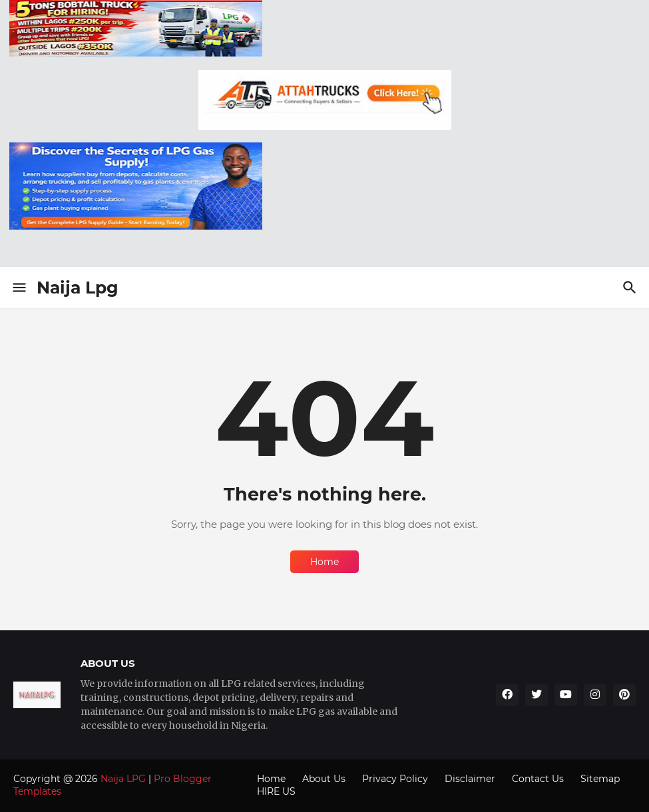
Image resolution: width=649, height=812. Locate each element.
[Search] (631, 288)
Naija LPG (123, 779)
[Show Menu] (18, 288)
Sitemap (600, 779)
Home (324, 562)
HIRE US (276, 791)
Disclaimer (470, 779)
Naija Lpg (78, 288)
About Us (324, 779)
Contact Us (538, 779)
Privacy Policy (395, 779)
